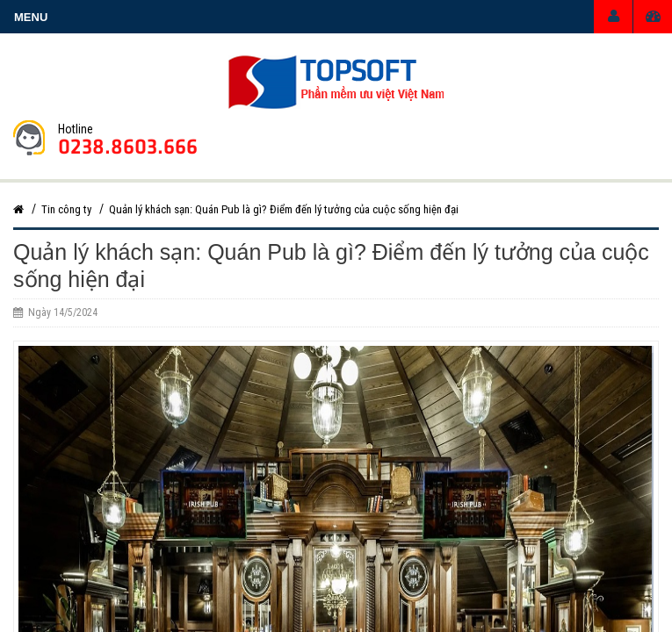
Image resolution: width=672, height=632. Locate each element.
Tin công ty (66, 209)
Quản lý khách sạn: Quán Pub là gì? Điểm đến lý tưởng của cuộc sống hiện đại (284, 209)
